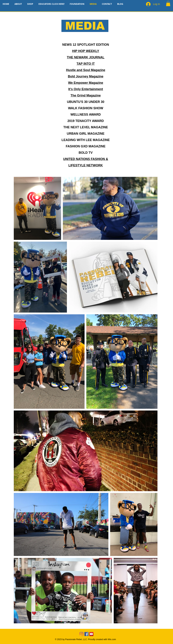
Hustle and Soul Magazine (86, 70)
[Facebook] (86, 634)
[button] (168, 4)
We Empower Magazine (86, 83)
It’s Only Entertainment (86, 89)
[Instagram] (81, 634)
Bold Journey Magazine (86, 76)
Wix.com (112, 639)
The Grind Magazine (86, 95)
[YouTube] (91, 634)
